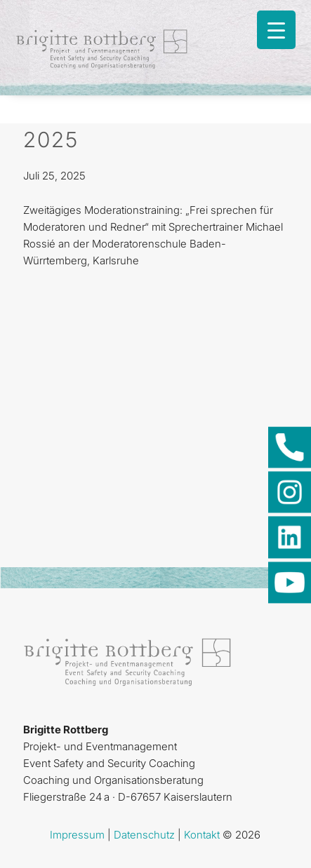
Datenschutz (144, 835)
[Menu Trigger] (276, 30)
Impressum (77, 835)
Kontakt (202, 835)
